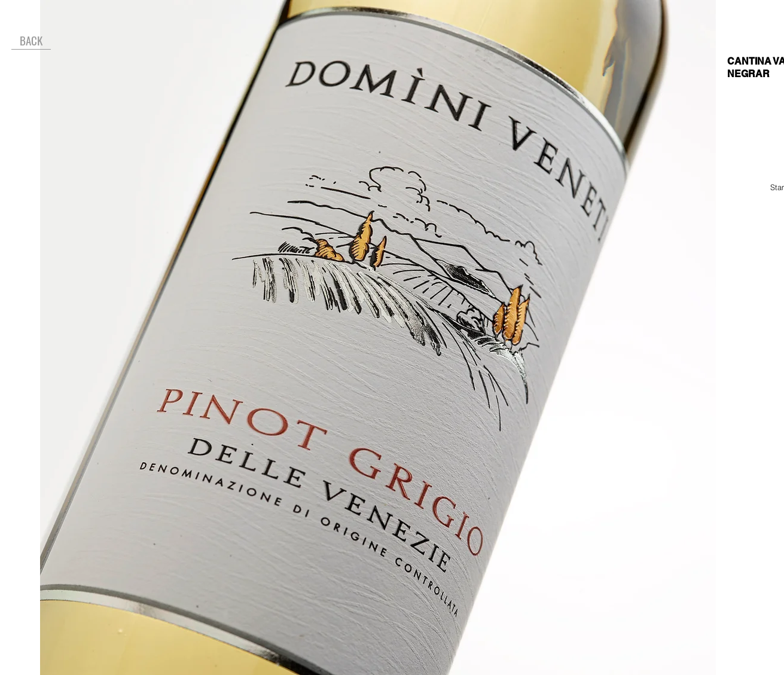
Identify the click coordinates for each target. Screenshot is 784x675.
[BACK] (31, 40)
